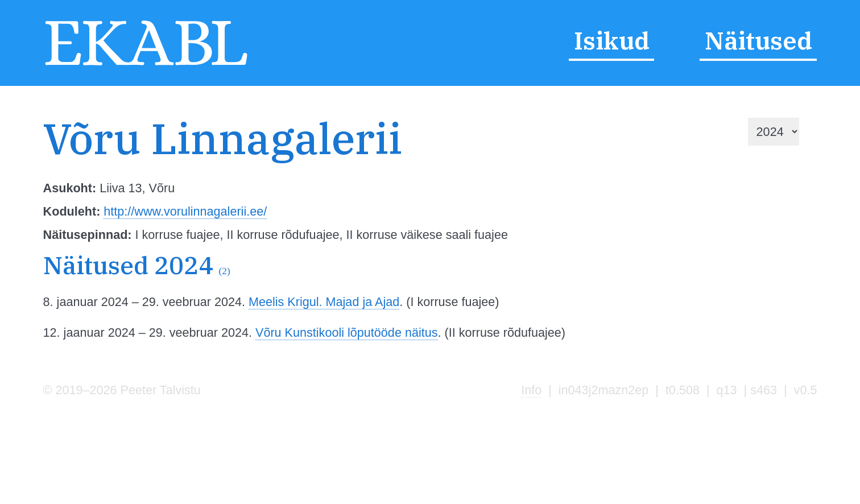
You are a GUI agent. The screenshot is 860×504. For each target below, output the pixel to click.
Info (531, 390)
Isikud (612, 40)
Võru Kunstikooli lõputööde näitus (347, 332)
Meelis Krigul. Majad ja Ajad (324, 302)
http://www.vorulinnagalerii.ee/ (185, 211)
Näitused (758, 40)
